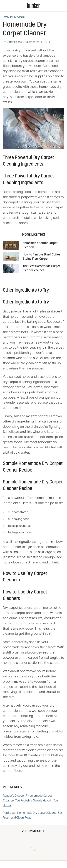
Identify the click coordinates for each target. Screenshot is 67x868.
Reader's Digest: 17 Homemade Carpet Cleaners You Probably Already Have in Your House (31, 801)
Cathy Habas (14, 42)
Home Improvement (14, 17)
